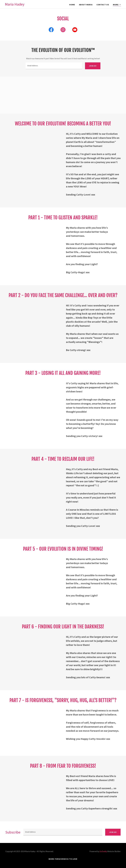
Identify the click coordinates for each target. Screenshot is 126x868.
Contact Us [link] (103, 5)
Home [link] (72, 5)
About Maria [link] (86, 5)
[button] (117, 5)
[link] (15, 5)
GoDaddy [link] (103, 851)
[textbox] (54, 66)
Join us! (93, 66)
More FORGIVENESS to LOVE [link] (63, 859)
